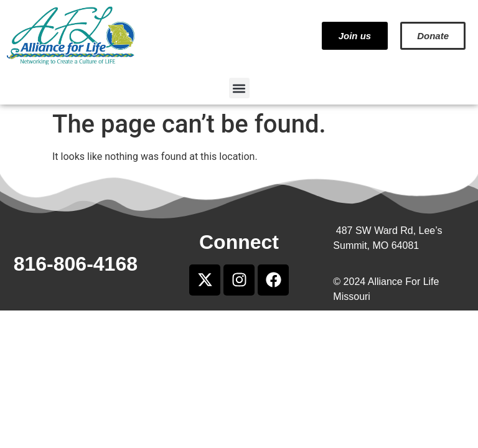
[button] (239, 88)
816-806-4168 (76, 264)
